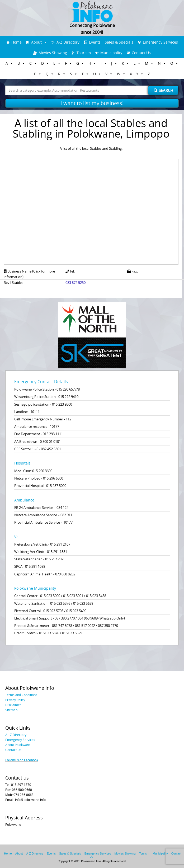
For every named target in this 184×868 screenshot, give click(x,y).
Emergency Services (160, 42)
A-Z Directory (68, 42)
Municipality (111, 53)
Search (163, 90)
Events (95, 42)
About (36, 42)
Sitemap (11, 710)
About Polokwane (18, 745)
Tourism (84, 53)
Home (16, 42)
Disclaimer (13, 705)
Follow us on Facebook (22, 760)
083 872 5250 (76, 283)
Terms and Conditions (21, 695)
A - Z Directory (16, 735)
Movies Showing (53, 53)
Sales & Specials (119, 42)
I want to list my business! (92, 103)
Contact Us (141, 53)
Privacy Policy (15, 700)
